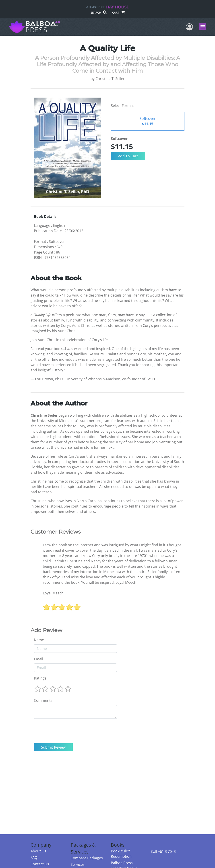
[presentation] (68, 731)
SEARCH (98, 12)
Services (78, 864)
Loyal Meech (53, 593)
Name (39, 640)
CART (118, 12)
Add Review (46, 630)
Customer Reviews (56, 532)
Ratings (40, 678)
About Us (38, 851)
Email (38, 659)
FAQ (34, 858)
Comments (43, 700)
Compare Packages (87, 858)
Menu (203, 27)
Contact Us (40, 864)
